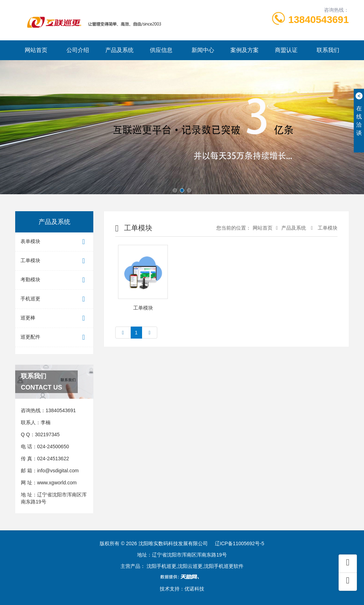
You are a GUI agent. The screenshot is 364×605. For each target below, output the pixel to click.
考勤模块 (54, 280)
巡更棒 (54, 318)
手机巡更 (54, 299)
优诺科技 (194, 589)
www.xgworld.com (57, 483)
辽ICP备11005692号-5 (240, 543)
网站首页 (36, 50)
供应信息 (161, 50)
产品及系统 (119, 50)
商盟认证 (286, 50)
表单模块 (54, 242)
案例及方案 (245, 50)
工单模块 (54, 261)
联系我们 (328, 50)
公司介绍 (78, 50)
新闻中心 (203, 50)
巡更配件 (54, 337)
